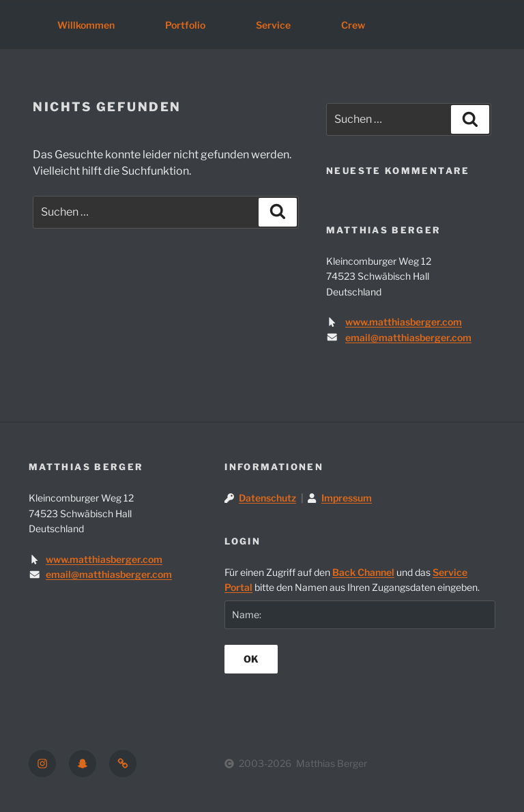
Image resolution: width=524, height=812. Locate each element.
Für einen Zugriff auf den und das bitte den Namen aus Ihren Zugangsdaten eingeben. (352, 580)
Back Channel (363, 572)
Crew (353, 25)
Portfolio (185, 25)
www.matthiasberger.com (404, 322)
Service (273, 25)
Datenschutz (267, 498)
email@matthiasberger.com (408, 337)
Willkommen (86, 25)
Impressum (347, 498)
